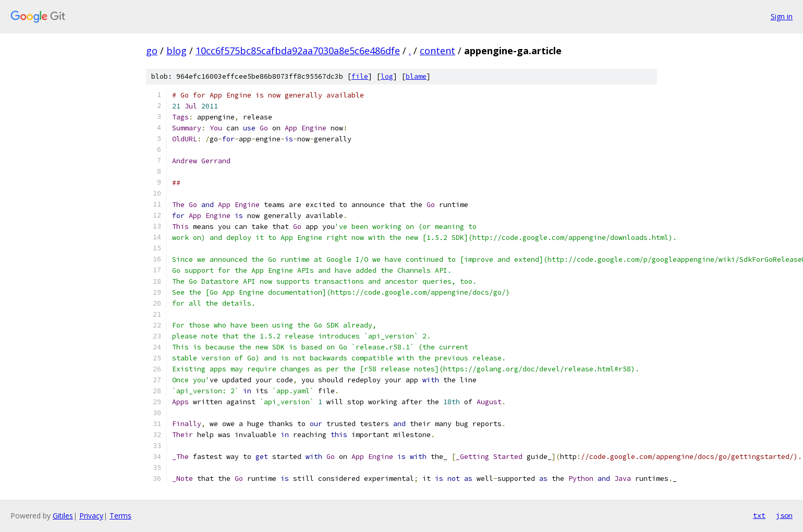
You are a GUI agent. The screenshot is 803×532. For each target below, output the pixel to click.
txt (759, 515)
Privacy (91, 516)
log (387, 76)
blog (177, 51)
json (784, 515)
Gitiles (63, 516)
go (152, 51)
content (437, 51)
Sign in (782, 16)
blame (416, 76)
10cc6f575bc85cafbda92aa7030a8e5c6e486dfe (298, 51)
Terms (120, 516)
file (360, 76)
